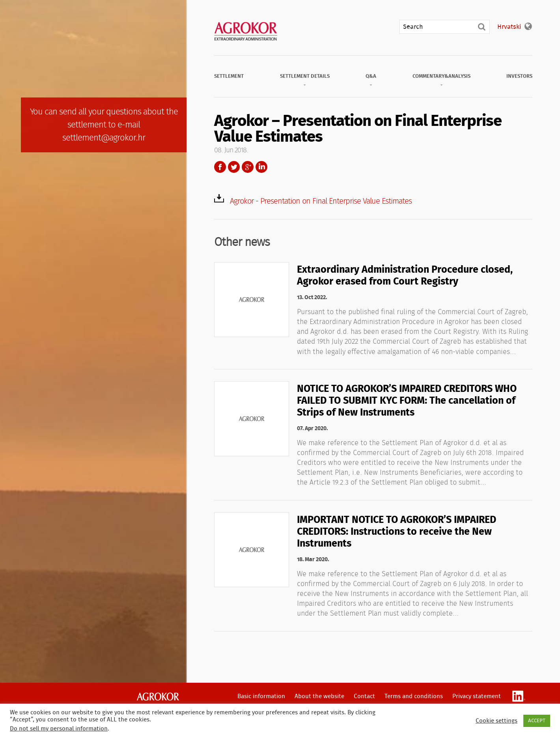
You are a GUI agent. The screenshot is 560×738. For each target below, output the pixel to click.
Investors (519, 76)
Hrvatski (509, 27)
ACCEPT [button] (537, 721)
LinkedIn (261, 167)
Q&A (371, 76)
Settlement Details (305, 76)
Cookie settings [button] (497, 721)
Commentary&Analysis (441, 76)
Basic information (261, 696)
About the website (319, 696)
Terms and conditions (414, 696)
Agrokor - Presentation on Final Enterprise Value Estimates (321, 201)
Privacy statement (477, 696)
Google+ (248, 167)
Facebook (220, 167)
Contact (364, 696)
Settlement (229, 76)
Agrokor (158, 697)
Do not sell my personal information (59, 729)
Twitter (234, 167)
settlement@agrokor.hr (104, 138)
